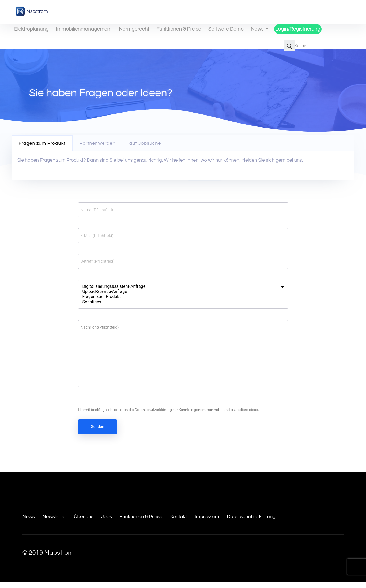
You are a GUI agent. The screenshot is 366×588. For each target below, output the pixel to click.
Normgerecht (124, 32)
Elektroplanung (28, 32)
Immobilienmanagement (77, 32)
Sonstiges (180, 302)
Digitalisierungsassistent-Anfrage (180, 286)
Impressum (251, 522)
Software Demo (212, 32)
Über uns (98, 522)
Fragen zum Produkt (42, 143)
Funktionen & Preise (167, 32)
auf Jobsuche (145, 143)
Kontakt (216, 522)
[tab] (42, 143)
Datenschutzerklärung (153, 416)
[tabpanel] (183, 166)
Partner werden (97, 143)
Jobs (126, 522)
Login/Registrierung (285, 32)
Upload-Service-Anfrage (180, 291)
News (247, 32)
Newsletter (62, 522)
